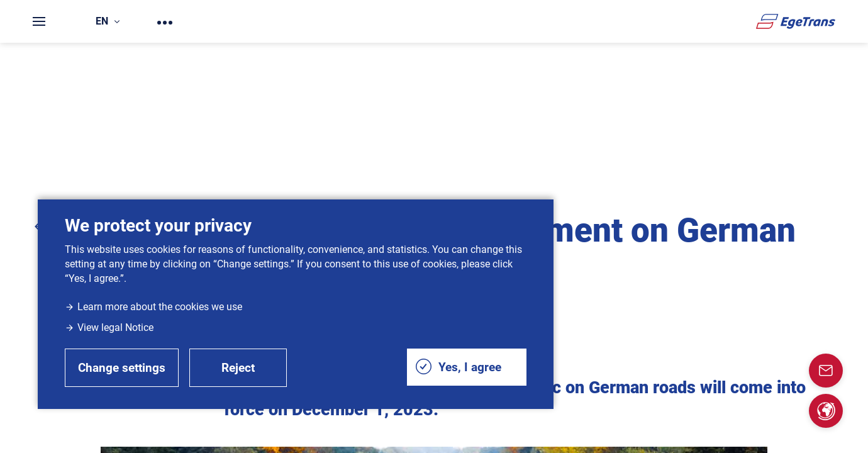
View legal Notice (109, 327)
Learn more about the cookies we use (153, 307)
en (108, 21)
